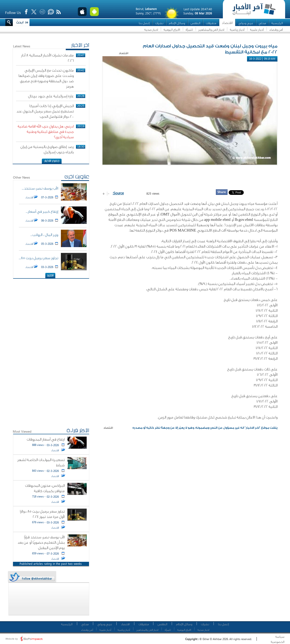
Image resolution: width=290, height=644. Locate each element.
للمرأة (189, 30)
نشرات (159, 23)
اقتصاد (227, 23)
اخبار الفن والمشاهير (211, 30)
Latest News (22, 46)
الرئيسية (277, 23)
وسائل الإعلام (177, 23)
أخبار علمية (257, 30)
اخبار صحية (151, 30)
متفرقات (211, 23)
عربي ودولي (246, 23)
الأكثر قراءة (78, 431)
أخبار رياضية (237, 30)
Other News (21, 177)
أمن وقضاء (276, 30)
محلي (262, 23)
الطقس (195, 23)
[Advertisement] (190, 177)
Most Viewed (22, 431)
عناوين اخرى (77, 177)
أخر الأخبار (80, 46)
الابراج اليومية (172, 30)
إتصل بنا (144, 23)
